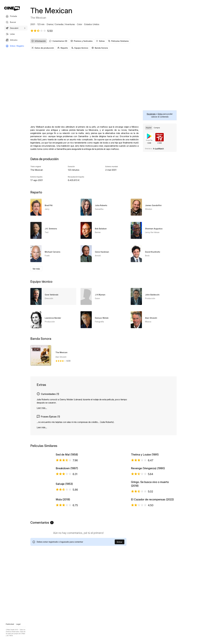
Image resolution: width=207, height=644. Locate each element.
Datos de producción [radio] (43, 48)
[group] (103, 41)
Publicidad (10, 624)
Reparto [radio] (63, 48)
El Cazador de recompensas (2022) (152, 573)
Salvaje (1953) (64, 537)
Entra (160, 114)
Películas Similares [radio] (118, 41)
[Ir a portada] (12, 8)
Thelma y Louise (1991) (145, 466)
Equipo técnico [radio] (80, 48)
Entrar (120, 626)
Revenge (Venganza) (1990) (148, 501)
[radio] (149, 128)
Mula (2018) (63, 573)
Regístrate (151, 114)
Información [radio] (39, 41)
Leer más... (42, 408)
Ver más (36, 269)
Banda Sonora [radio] (100, 48)
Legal (18, 624)
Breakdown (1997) (67, 501)
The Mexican (61, 352)
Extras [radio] (100, 41)
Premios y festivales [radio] (82, 41)
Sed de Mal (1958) (67, 466)
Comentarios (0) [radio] (58, 41)
